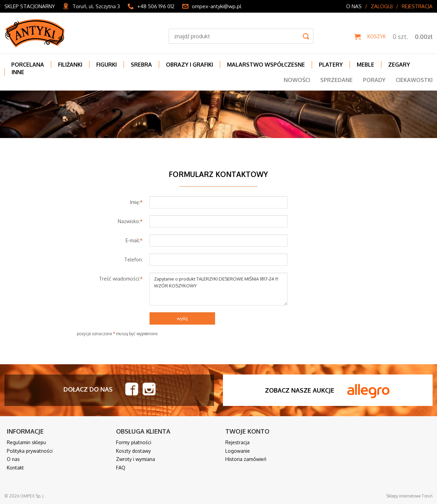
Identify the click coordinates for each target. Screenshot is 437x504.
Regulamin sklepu (26, 442)
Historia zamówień (246, 459)
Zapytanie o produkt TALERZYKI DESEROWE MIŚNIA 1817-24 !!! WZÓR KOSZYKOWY (219, 289)
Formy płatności (134, 442)
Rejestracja (417, 6)
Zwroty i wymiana (136, 459)
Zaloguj (382, 6)
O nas (354, 6)
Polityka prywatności (30, 451)
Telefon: (133, 260)
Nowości (297, 80)
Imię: (136, 202)
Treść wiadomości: (121, 279)
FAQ (121, 468)
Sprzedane (336, 80)
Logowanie (238, 451)
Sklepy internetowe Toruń (409, 496)
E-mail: (134, 240)
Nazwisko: (130, 221)
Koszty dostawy (133, 451)
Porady (374, 80)
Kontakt (15, 468)
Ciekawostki (414, 80)
